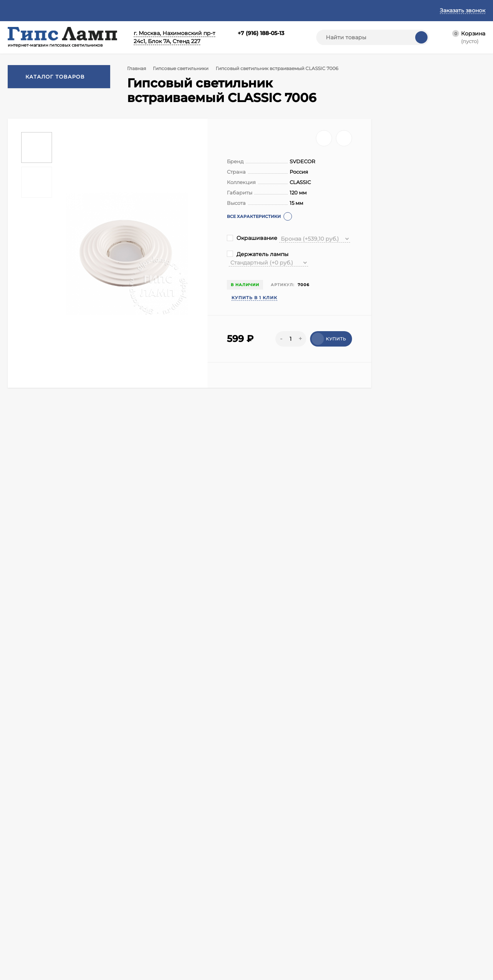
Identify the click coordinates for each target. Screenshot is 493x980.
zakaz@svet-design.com (435, 819)
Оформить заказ (101, 941)
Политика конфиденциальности (184, 10)
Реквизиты (256, 10)
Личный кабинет (102, 931)
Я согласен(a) (169, 846)
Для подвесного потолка (304, 721)
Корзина (92, 921)
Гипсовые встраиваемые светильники (184, 706)
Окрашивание (252, 238)
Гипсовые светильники (183, 68)
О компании (22, 921)
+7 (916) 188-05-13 (261, 33)
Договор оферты (102, 10)
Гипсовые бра (237, 931)
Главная (18, 10)
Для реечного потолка (233, 721)
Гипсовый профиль (180, 941)
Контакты (54, 10)
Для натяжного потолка (74, 721)
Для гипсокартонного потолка (154, 721)
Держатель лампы (258, 254)
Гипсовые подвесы (243, 921)
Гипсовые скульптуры (183, 931)
